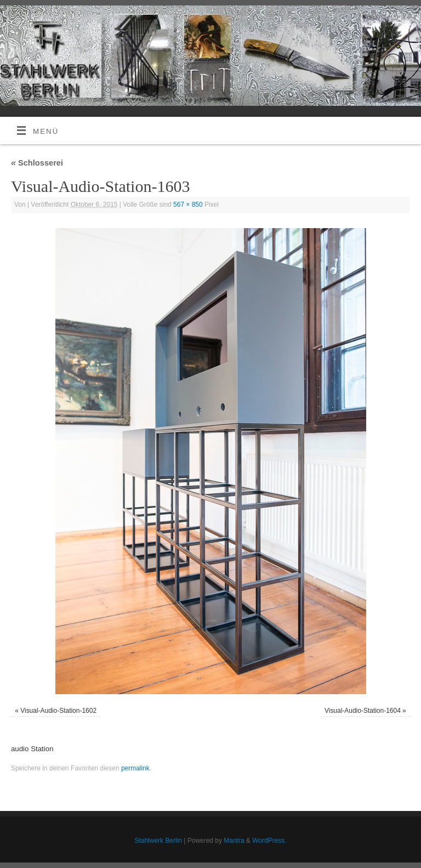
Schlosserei (37, 163)
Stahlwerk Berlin (158, 841)
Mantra (234, 841)
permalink (135, 768)
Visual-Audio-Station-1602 (58, 711)
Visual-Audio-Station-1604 (363, 711)
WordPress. (269, 841)
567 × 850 (188, 205)
